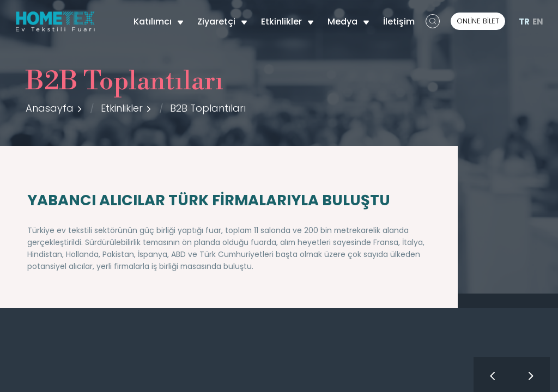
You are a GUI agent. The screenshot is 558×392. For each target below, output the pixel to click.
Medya (348, 22)
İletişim (399, 22)
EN (538, 22)
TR (524, 22)
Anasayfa (50, 108)
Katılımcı (159, 22)
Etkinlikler (287, 22)
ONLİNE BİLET (478, 21)
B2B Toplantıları (208, 108)
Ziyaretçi (222, 22)
